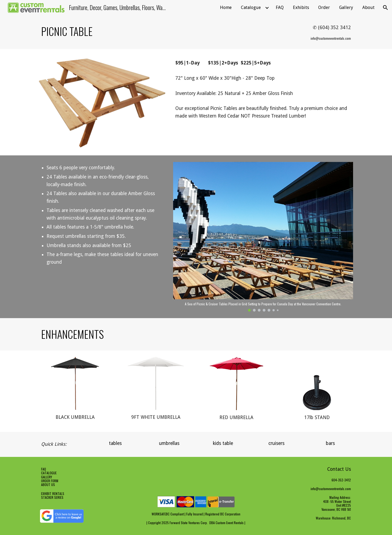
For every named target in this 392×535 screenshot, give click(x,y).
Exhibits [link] (301, 7)
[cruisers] (277, 443)
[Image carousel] (263, 237)
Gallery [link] (346, 7)
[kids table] (223, 443)
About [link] (368, 7)
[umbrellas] (169, 443)
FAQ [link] (280, 7)
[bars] (330, 443)
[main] (142, 31)
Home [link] (226, 7)
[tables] (115, 443)
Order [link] (324, 7)
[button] (385, 8)
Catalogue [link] (251, 7)
